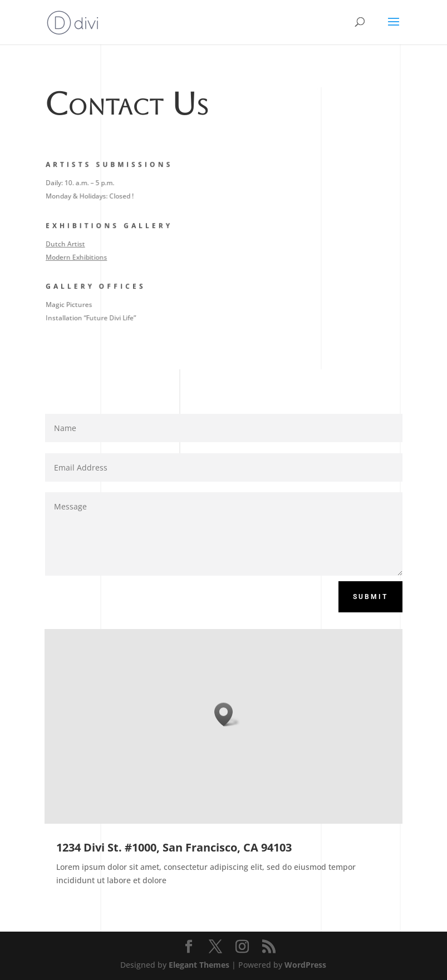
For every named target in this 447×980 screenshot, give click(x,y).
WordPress (305, 965)
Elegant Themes (199, 965)
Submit (370, 597)
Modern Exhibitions (78, 257)
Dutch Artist (67, 243)
